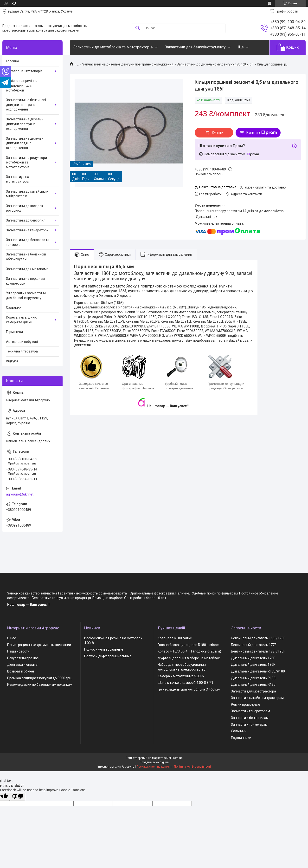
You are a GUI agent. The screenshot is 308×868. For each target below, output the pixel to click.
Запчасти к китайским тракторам (257, 698)
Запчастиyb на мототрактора (18, 179)
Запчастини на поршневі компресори (26, 281)
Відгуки (12, 361)
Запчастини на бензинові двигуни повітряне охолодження (26, 105)
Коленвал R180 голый (175, 638)
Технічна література (22, 351)
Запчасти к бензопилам (250, 718)
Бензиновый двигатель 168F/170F (258, 638)
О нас (12, 638)
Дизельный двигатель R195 (253, 685)
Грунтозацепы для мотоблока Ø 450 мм (189, 689)
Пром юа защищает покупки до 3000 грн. (40, 678)
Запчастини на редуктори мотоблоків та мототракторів (26, 162)
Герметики (14, 332)
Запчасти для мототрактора (253, 691)
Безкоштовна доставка (218, 187)
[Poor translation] (18, 797)
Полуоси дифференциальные (108, 656)
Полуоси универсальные (104, 649)
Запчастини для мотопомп (27, 269)
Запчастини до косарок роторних (25, 208)
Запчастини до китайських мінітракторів (27, 194)
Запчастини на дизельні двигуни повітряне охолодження (128, 64)
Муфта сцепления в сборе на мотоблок (189, 658)
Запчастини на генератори (27, 230)
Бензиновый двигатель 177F (254, 645)
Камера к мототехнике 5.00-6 (181, 676)
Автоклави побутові (22, 342)
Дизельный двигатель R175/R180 (258, 671)
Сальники (14, 307)
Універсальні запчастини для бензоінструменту (26, 295)
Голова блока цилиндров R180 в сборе (188, 645)
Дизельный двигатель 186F (253, 665)
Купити (218, 132)
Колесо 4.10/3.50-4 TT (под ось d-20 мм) (189, 651)
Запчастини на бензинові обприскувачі (26, 257)
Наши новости (18, 651)
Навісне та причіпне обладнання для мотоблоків (22, 85)
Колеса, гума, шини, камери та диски (22, 320)
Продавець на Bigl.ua (154, 762)
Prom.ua (177, 758)
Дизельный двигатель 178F (253, 658)
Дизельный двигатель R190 (253, 678)
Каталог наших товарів (24, 71)
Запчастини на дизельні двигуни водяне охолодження (25, 143)
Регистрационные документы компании (39, 645)
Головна (13, 61)
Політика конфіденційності (192, 767)
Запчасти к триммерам (249, 724)
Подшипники (241, 738)
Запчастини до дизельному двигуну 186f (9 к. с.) (215, 64)
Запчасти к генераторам (250, 711)
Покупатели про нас (23, 658)
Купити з (262, 133)
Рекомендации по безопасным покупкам (40, 685)
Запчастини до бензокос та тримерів (28, 242)
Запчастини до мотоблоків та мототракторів (113, 47)
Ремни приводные (246, 705)
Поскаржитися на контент (154, 767)
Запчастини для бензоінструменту (195, 47)
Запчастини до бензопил (26, 220)
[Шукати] (138, 28)
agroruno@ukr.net (20, 494)
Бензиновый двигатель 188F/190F (258, 651)
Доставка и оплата (22, 665)
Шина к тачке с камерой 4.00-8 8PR (185, 683)
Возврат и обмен (21, 671)
